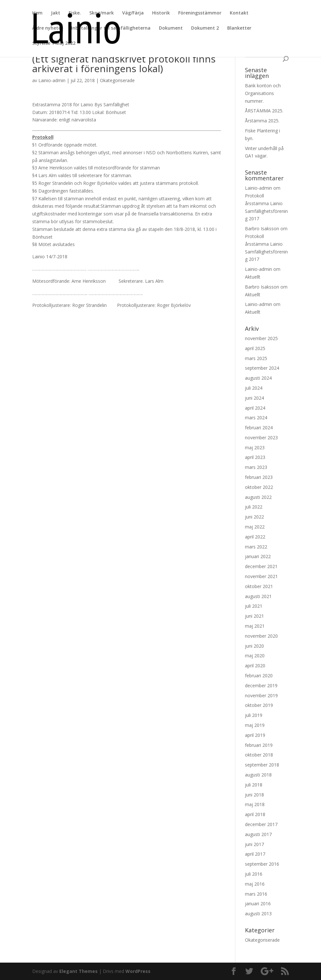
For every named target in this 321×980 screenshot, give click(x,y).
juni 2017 (254, 844)
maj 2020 (255, 656)
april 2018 (255, 814)
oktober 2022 (259, 487)
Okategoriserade (117, 80)
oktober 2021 (259, 586)
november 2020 (261, 636)
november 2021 (261, 576)
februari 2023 (259, 477)
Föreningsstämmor (200, 13)
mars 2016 (256, 894)
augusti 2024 (258, 378)
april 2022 (255, 537)
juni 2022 (254, 517)
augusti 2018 (258, 775)
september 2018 (262, 765)
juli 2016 (254, 874)
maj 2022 (255, 527)
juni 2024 (254, 398)
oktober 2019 (259, 705)
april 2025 (255, 348)
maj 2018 (255, 804)
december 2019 (261, 685)
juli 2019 (254, 715)
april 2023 (255, 457)
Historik (161, 13)
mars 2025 (256, 358)
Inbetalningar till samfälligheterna (111, 28)
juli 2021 (254, 606)
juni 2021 (254, 616)
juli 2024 (254, 388)
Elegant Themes (78, 971)
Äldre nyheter (48, 28)
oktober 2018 (259, 755)
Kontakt (239, 13)
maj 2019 (255, 725)
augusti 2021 (258, 596)
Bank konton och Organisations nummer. (263, 93)
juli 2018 (254, 785)
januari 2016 (258, 904)
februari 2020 (259, 676)
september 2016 (262, 864)
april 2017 (255, 854)
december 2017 (261, 824)
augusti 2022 (258, 497)
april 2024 (255, 408)
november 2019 (261, 695)
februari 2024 (259, 428)
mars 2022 (256, 547)
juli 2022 (254, 507)
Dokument (171, 28)
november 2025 (261, 338)
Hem (37, 13)
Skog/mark (102, 13)
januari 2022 (258, 556)
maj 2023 (255, 447)
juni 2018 (254, 795)
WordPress (138, 971)
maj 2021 (255, 626)
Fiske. (75, 13)
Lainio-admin (52, 80)
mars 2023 (256, 467)
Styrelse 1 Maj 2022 (54, 43)
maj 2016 (255, 884)
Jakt (56, 13)
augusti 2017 (258, 834)
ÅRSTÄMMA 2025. (264, 111)
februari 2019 (259, 745)
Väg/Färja (133, 13)
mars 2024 (256, 418)
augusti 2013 (258, 913)
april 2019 (255, 735)
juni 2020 (254, 646)
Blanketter (239, 28)
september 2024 (262, 368)
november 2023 (261, 438)
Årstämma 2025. (262, 121)
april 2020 (255, 666)
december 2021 (261, 566)
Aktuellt (253, 277)
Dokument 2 (205, 28)
